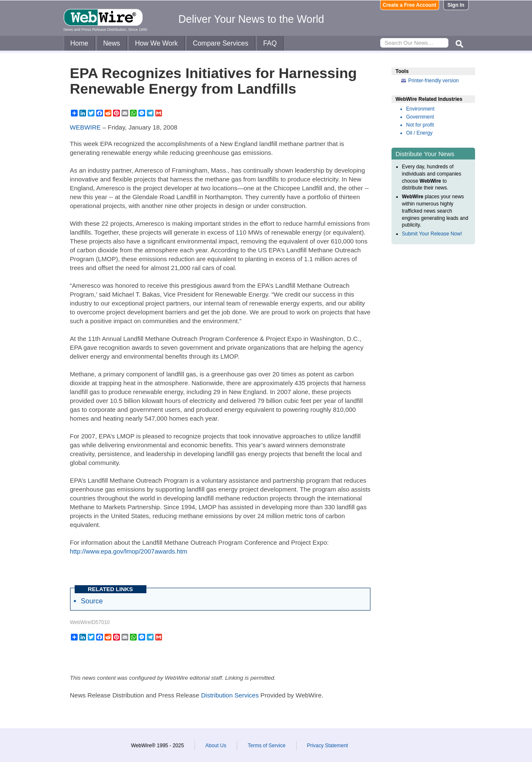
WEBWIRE (85, 127)
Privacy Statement (328, 746)
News (112, 43)
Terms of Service (266, 746)
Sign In (456, 5)
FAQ (270, 43)
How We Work (157, 43)
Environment (420, 109)
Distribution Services (230, 695)
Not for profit (420, 125)
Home (80, 43)
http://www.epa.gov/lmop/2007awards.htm (129, 551)
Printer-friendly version (434, 81)
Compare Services (221, 43)
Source (92, 601)
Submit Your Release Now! (432, 234)
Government (420, 117)
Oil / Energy (420, 133)
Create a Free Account (409, 5)
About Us (216, 746)
